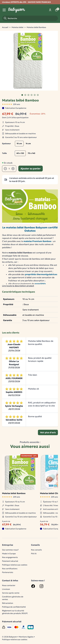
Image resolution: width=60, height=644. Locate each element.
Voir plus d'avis (48, 432)
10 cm (19, 143)
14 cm (28, 143)
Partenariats (8, 572)
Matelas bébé (17, 27)
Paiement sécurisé (10, 561)
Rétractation (8, 603)
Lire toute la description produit (18, 286)
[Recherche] (30, 18)
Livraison (6, 589)
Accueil (5, 27)
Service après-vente (11, 593)
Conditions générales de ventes (13, 598)
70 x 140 (31, 153)
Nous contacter (9, 585)
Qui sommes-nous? (10, 550)
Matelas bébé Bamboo (36, 27)
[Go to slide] (22, 95)
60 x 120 (20, 153)
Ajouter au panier (31, 169)
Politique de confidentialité (14, 607)
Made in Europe (9, 554)
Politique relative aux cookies (15, 565)
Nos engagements (10, 557)
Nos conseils (36, 550)
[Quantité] (9, 169)
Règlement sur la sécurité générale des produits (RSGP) (15, 612)
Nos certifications (10, 569)
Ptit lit (34, 554)
